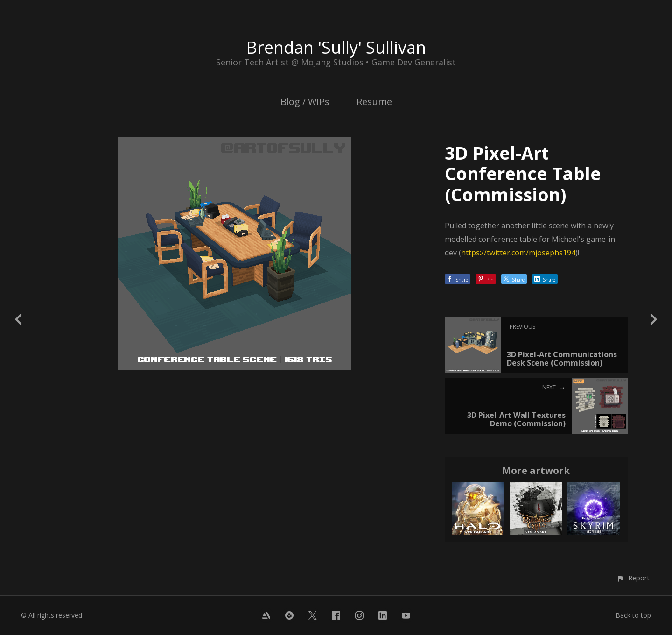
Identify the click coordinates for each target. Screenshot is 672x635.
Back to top (633, 615)
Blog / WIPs (305, 102)
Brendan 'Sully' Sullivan (336, 47)
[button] (633, 578)
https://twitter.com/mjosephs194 (518, 253)
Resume (374, 102)
